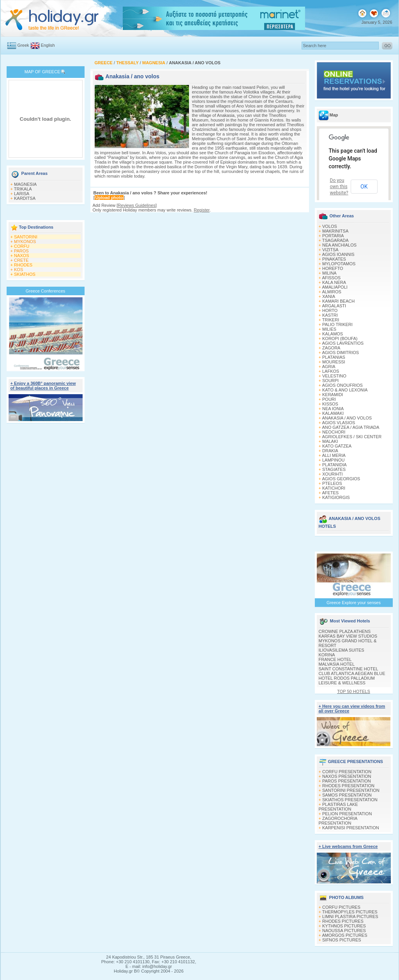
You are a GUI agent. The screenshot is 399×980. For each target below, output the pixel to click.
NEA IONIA (333, 409)
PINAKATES (334, 259)
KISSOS (330, 404)
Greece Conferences (46, 291)
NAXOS (22, 256)
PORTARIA (333, 236)
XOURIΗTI (333, 474)
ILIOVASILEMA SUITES (342, 650)
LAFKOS (331, 371)
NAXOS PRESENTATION (347, 776)
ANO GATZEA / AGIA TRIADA (350, 427)
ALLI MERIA (334, 455)
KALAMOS (333, 334)
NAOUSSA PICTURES (344, 931)
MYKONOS (25, 241)
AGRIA (328, 367)
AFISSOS (331, 278)
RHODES (23, 265)
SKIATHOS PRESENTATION (350, 800)
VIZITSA (330, 250)
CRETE (21, 260)
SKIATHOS (25, 274)
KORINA (327, 655)
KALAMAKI (333, 413)
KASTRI (330, 315)
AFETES (330, 493)
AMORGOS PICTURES (344, 935)
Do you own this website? (339, 187)
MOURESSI (334, 362)
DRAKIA (330, 451)
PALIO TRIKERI (337, 324)
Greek (23, 45)
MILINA (329, 273)
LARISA (22, 194)
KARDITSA (25, 198)
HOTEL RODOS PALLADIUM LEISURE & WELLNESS (347, 680)
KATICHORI (334, 488)
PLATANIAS (334, 357)
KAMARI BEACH (338, 301)
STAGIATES (334, 469)
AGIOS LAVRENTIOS (343, 343)
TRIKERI (331, 320)
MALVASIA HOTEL (337, 664)
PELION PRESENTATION (347, 814)
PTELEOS (332, 483)
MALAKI (330, 441)
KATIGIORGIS (336, 497)
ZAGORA (331, 348)
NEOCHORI (334, 432)
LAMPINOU (333, 460)
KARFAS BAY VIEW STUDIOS (348, 636)
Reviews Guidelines (137, 205)
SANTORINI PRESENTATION (351, 790)
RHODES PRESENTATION (348, 786)
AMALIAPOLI (335, 287)
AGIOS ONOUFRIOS (342, 385)
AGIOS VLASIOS (338, 423)
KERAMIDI (333, 395)
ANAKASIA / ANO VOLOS (347, 418)
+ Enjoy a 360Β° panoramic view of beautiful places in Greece (43, 386)
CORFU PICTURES (341, 907)
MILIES (329, 329)
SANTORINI (26, 237)
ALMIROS (332, 292)
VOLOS (330, 226)
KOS (19, 270)
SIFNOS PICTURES (342, 940)
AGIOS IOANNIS (338, 254)
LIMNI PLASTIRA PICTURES (350, 917)
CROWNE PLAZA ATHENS (345, 631)
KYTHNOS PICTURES (344, 926)
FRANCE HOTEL (335, 659)
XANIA (329, 296)
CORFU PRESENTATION (347, 772)
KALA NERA (334, 282)
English (48, 45)
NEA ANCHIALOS (339, 245)
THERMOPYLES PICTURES (350, 912)
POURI (329, 399)
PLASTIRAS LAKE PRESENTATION (338, 807)
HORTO (330, 310)
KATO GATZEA (337, 446)
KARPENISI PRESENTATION (351, 828)
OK (364, 187)
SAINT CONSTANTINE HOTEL (349, 669)
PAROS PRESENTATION (347, 781)
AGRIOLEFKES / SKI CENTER (352, 437)
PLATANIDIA (335, 465)
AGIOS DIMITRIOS (340, 353)
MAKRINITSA (335, 231)
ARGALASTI (334, 306)
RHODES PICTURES (343, 921)
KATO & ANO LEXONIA (345, 390)
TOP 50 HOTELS (354, 691)
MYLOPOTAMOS (339, 264)
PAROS (21, 251)
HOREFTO (333, 268)
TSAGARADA (335, 240)
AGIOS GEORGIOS (341, 479)
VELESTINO (334, 376)
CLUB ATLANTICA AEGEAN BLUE (352, 673)
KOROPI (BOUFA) (340, 338)
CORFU (22, 246)
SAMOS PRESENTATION (347, 795)
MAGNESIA (25, 184)
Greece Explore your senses (354, 603)
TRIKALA (23, 189)
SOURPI (330, 381)
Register (201, 210)
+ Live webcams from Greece (348, 846)
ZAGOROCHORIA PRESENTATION (338, 821)
